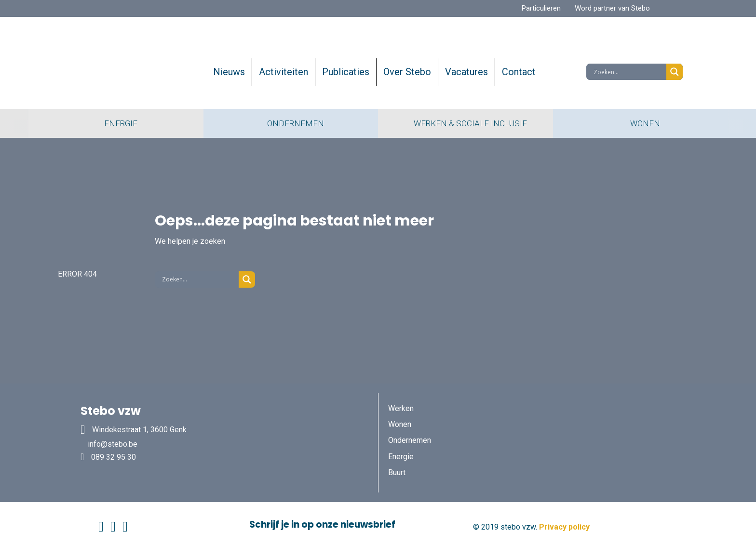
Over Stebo (407, 72)
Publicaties (346, 72)
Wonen (400, 424)
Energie (401, 457)
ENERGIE (116, 123)
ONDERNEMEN (291, 123)
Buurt (397, 472)
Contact (519, 72)
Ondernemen (410, 440)
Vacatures (466, 72)
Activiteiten (283, 72)
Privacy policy (564, 527)
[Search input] (629, 72)
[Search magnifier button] (675, 72)
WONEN (640, 123)
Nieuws (229, 72)
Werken (401, 408)
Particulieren (541, 8)
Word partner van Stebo (612, 8)
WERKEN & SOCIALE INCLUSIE (466, 123)
